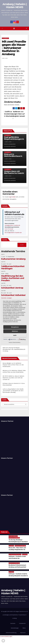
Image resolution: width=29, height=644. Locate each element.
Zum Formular (9, 229)
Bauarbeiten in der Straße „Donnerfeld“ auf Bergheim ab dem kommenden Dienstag (13, 391)
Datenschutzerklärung (11, 633)
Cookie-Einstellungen (6, 636)
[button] (26, 28)
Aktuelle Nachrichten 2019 (15, 554)
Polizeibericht (5, 38)
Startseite (13, 623)
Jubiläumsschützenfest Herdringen (13, 267)
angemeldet (12, 197)
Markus (5, 370)
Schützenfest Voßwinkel (13, 295)
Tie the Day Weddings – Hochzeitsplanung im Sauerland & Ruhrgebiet (18, 542)
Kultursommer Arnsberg (13, 259)
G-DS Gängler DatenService (19, 611)
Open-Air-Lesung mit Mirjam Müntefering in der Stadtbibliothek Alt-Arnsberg (14, 349)
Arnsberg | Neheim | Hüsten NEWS (14, 6)
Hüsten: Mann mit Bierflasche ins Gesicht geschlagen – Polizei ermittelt (14, 174)
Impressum (23, 633)
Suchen (5, 240)
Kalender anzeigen (6, 298)
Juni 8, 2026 (8, 142)
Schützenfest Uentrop (12, 288)
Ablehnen (15, 331)
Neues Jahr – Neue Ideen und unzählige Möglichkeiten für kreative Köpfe (17, 550)
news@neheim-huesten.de (12, 225)
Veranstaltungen (15, 628)
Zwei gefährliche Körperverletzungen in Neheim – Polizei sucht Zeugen (14, 140)
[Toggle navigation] (14, 28)
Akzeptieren (15, 327)
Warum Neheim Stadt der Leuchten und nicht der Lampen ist (13, 378)
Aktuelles (11, 546)
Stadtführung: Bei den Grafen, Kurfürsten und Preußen (13, 278)
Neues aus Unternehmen (14, 538)
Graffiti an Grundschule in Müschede (8, 114)
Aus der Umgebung (13, 536)
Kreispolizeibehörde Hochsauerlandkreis (10, 144)
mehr (15, 335)
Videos (24, 628)
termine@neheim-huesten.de (13, 233)
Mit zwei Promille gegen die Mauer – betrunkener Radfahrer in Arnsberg (14, 48)
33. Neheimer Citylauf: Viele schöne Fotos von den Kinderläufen (13, 365)
